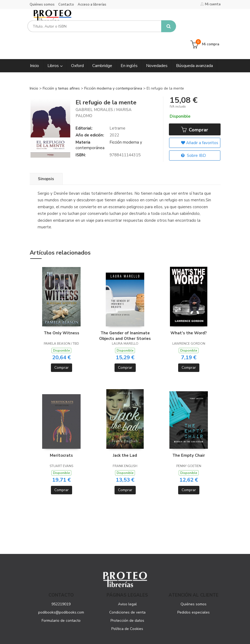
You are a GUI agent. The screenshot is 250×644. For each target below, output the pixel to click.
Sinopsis (46, 157)
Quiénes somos (42, 5)
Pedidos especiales (194, 590)
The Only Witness (62, 311)
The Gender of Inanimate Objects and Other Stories (125, 314)
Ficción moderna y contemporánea (114, 66)
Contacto (66, 5)
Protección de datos (127, 599)
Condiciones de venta (127, 590)
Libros (55, 44)
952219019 (61, 582)
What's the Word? (189, 311)
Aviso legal (127, 582)
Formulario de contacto (61, 599)
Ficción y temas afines (62, 66)
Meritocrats (61, 433)
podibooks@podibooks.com (61, 590)
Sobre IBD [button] (194, 134)
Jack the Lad (125, 433)
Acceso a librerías (92, 5)
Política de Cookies (127, 607)
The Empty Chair (189, 433)
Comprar (195, 108)
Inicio (34, 66)
